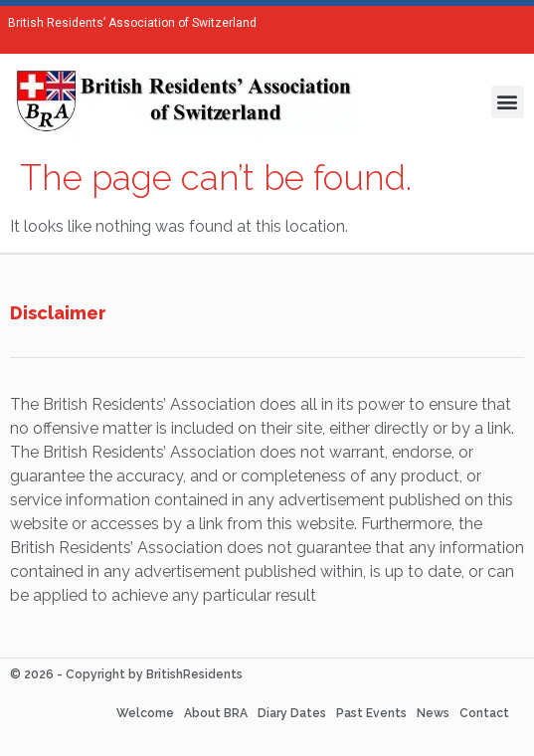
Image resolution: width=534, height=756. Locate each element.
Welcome (145, 713)
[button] (508, 102)
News (433, 713)
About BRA (216, 713)
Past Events (371, 713)
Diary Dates (292, 713)
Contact (484, 713)
